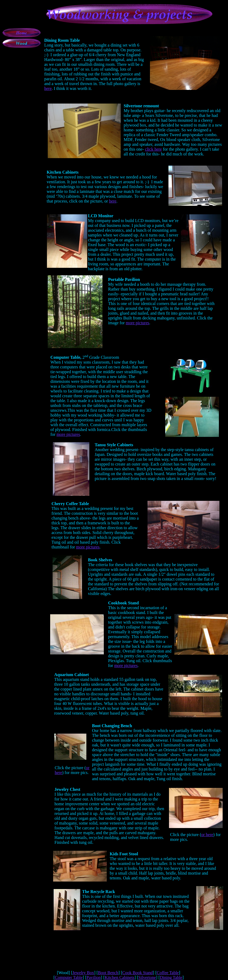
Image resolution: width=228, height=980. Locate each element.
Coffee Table (168, 973)
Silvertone (147, 977)
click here (154, 149)
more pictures (138, 323)
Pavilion (93, 977)
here (48, 88)
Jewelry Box (83, 973)
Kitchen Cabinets (119, 977)
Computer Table (69, 977)
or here (207, 835)
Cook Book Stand (138, 973)
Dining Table (171, 977)
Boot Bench (108, 973)
